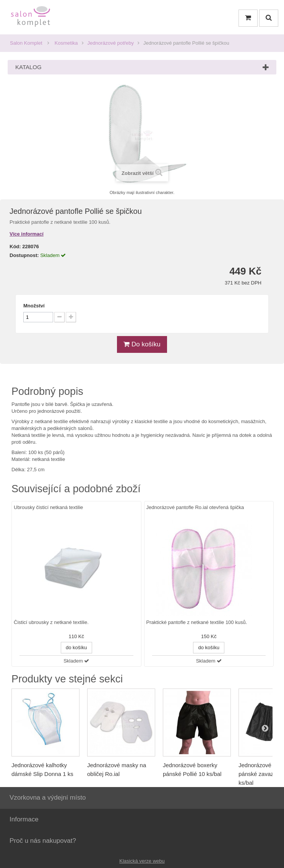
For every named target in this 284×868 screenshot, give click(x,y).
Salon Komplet (26, 43)
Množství (34, 306)
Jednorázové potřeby (111, 43)
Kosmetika (66, 43)
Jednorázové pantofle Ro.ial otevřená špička (195, 507)
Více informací (27, 234)
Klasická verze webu (142, 861)
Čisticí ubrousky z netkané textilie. (51, 622)
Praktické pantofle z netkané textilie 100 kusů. (197, 622)
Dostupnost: (24, 255)
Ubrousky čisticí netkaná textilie (48, 507)
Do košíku (142, 344)
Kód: (15, 246)
